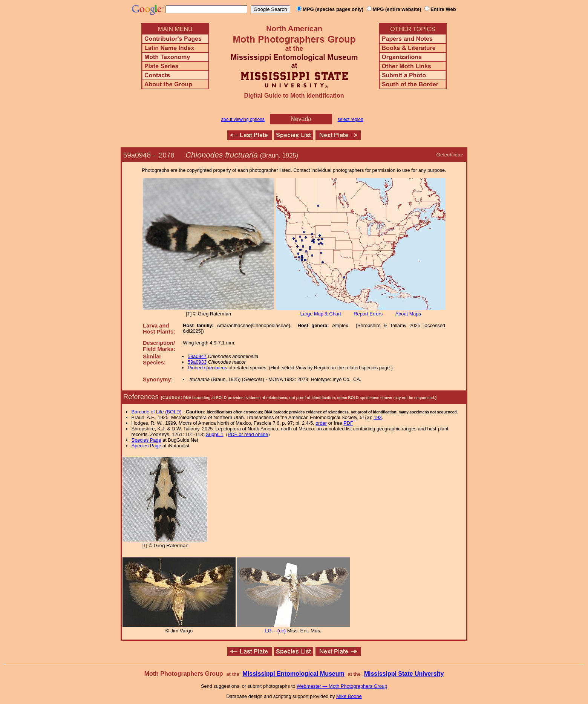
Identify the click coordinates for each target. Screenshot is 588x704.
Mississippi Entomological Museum (293, 674)
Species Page (146, 440)
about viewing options (243, 119)
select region (351, 119)
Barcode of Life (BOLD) (157, 412)
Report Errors (368, 314)
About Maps (408, 314)
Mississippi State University (404, 674)
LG (268, 631)
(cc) (282, 631)
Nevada (301, 119)
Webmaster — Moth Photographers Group (342, 686)
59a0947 (197, 356)
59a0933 (197, 362)
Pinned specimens (207, 368)
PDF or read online (248, 434)
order (321, 423)
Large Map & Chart (321, 314)
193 (377, 417)
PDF (348, 423)
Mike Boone (349, 696)
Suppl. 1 (215, 434)
